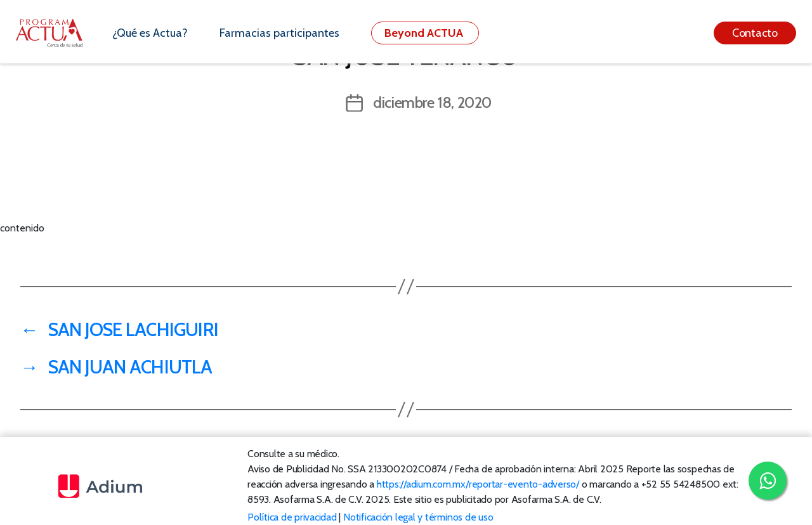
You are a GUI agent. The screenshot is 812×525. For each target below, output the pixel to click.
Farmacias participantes (279, 33)
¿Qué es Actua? (150, 33)
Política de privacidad (292, 517)
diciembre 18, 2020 (432, 102)
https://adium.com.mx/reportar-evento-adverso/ (478, 484)
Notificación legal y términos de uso (418, 517)
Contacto (755, 33)
